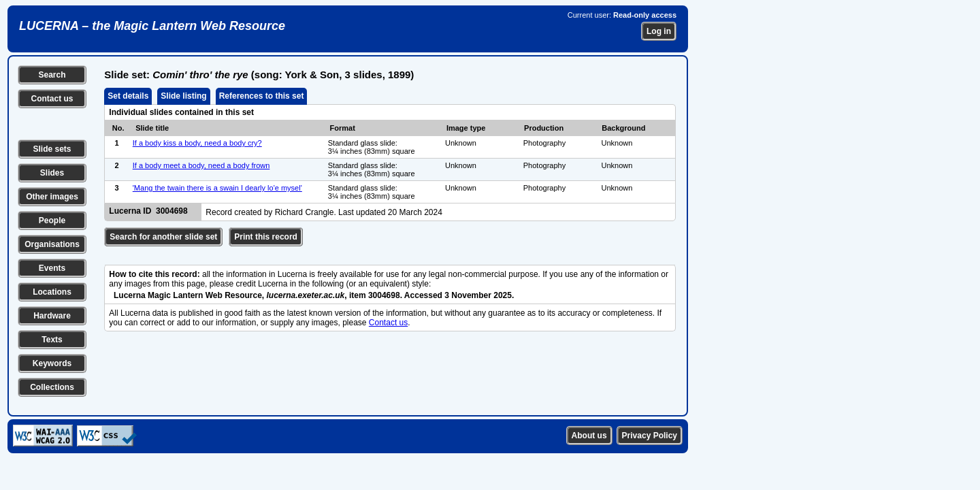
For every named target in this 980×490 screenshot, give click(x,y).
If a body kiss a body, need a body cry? (197, 143)
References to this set (262, 96)
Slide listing (183, 96)
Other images (52, 197)
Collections (52, 387)
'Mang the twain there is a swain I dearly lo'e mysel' (217, 188)
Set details (128, 96)
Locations (52, 292)
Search (52, 75)
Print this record (266, 237)
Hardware (52, 316)
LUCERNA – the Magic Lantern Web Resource (152, 26)
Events (52, 268)
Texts (52, 340)
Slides (52, 173)
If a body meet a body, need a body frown (201, 165)
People (52, 220)
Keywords (52, 363)
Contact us (52, 99)
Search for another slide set (163, 237)
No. (118, 128)
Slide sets (52, 149)
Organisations (52, 244)
